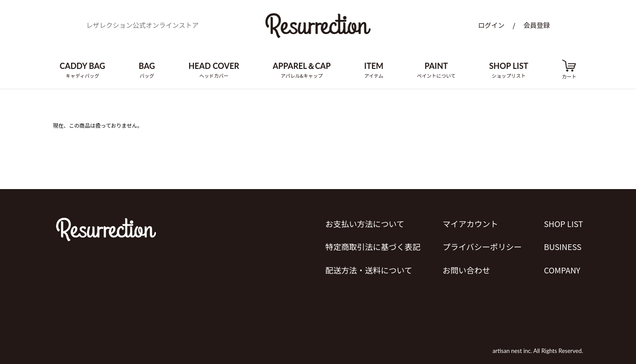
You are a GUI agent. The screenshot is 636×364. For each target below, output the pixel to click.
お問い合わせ (466, 269)
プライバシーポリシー (482, 246)
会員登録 (537, 25)
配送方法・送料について (369, 269)
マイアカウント (470, 224)
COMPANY (562, 269)
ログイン (491, 25)
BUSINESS (562, 246)
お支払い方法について (365, 224)
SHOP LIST (563, 224)
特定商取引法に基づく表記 (373, 246)
